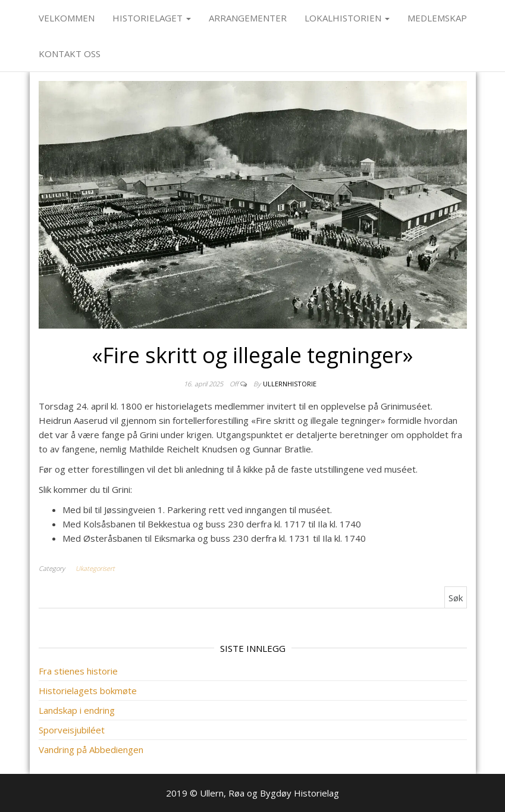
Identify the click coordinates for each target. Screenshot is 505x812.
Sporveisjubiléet (72, 730)
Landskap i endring (77, 710)
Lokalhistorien (347, 18)
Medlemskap (437, 18)
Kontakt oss (70, 54)
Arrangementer (248, 18)
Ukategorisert (95, 568)
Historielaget (152, 18)
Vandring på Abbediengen (91, 749)
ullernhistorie (290, 384)
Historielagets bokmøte (88, 691)
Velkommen (67, 18)
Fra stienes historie (78, 671)
